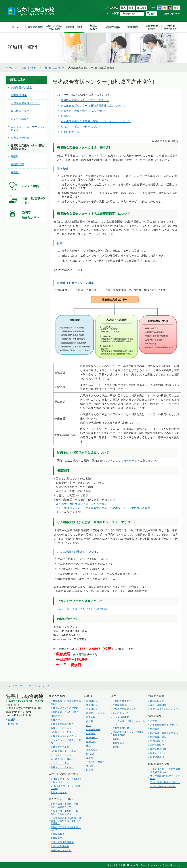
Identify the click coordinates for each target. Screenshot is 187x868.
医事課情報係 (19, 95)
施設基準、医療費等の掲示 (164, 733)
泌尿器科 (91, 754)
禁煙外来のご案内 (60, 747)
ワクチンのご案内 (60, 763)
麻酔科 (90, 770)
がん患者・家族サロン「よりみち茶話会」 (82, 504)
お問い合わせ (16, 724)
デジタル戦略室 (20, 119)
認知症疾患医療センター (25, 103)
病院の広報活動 (158, 749)
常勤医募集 (56, 838)
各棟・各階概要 (158, 705)
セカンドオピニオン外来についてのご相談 (82, 609)
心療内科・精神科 (96, 762)
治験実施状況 (157, 745)
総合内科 (91, 717)
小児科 (90, 721)
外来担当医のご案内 (61, 759)
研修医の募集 (58, 834)
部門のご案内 (52, 68)
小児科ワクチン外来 (61, 732)
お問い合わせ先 (70, 132)
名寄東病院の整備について (164, 725)
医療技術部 (17, 164)
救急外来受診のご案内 (62, 724)
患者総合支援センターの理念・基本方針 (85, 100)
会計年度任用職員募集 (62, 842)
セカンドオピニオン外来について (81, 127)
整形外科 (91, 733)
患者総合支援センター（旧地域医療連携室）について (93, 106)
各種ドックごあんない (62, 767)
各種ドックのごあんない (63, 728)
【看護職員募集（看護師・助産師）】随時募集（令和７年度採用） (66, 821)
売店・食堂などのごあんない (165, 709)
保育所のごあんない (61, 850)
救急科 (90, 766)
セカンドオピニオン (61, 755)
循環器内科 (92, 701)
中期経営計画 (157, 741)
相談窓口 (66, 116)
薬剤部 (15, 157)
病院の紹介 (156, 729)
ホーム (10, 68)
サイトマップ (15, 686)
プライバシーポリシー (41, 686)
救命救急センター (21, 111)
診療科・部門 (29, 68)
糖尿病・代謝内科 (96, 713)
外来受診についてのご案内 (65, 708)
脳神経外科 (92, 737)
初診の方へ (56, 716)
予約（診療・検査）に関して (165, 782)
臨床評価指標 (157, 757)
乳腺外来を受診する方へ (63, 736)
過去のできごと (158, 753)
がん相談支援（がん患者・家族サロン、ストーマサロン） (96, 121)
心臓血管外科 (93, 729)
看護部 (15, 172)
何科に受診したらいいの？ (65, 712)
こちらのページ (128, 460)
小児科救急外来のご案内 (63, 751)
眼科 (88, 746)
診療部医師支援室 (21, 88)
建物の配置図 (157, 701)
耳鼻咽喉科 (92, 750)
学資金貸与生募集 (60, 846)
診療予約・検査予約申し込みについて (84, 111)
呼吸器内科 (92, 705)
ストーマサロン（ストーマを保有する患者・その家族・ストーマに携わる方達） (104, 508)
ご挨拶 (154, 721)
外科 (88, 725)
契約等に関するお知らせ (163, 786)
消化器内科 (92, 709)
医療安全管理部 (20, 138)
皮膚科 (90, 758)
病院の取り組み (158, 737)
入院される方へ (59, 792)
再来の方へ (56, 720)
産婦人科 (91, 742)
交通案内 (13, 719)
